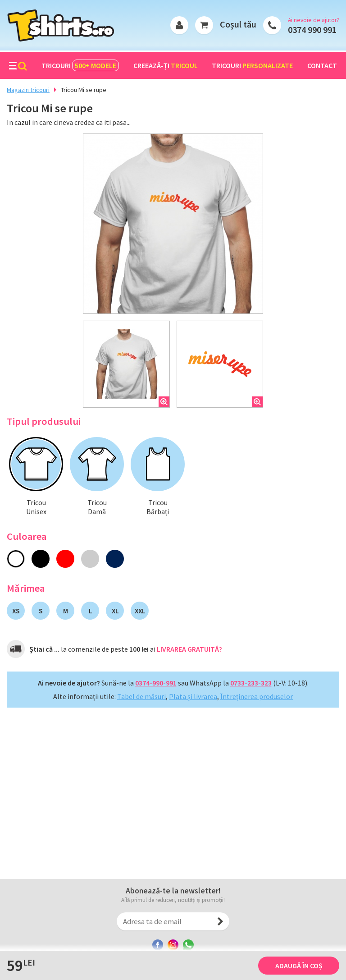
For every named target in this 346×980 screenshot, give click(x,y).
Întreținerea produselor (257, 696)
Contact (322, 65)
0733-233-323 (251, 683)
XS (16, 611)
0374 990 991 (312, 30)
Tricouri (80, 65)
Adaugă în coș (299, 966)
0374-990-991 (156, 683)
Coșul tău (238, 24)
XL (115, 611)
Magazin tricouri (28, 90)
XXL (140, 611)
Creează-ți (166, 65)
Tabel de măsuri (141, 696)
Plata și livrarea (193, 696)
